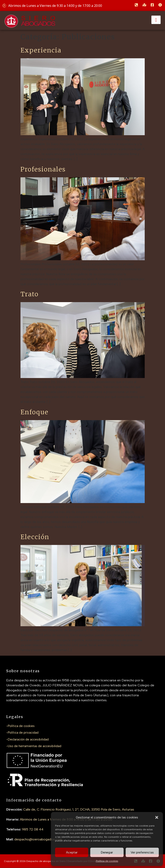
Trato (30, 294)
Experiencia (41, 50)
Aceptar (72, 852)
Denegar (107, 852)
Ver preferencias (142, 852)
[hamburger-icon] (156, 20)
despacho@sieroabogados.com (38, 839)
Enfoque (34, 412)
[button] (157, 817)
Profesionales (43, 169)
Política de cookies (107, 861)
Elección (35, 537)
